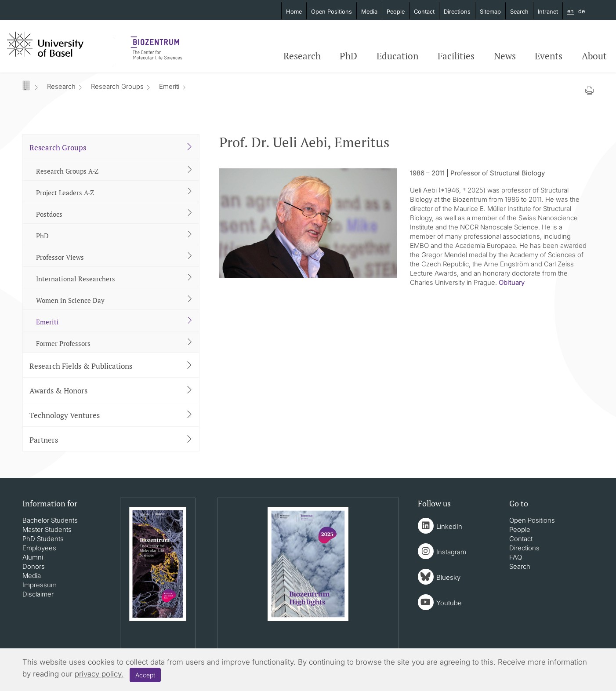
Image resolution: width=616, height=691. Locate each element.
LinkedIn (449, 526)
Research (302, 56)
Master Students (47, 529)
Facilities (456, 56)
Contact (424, 11)
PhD (348, 56)
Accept (145, 675)
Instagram (451, 552)
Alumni (33, 557)
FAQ (516, 557)
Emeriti (169, 86)
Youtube (449, 603)
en (571, 11)
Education (397, 56)
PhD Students (43, 539)
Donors (34, 566)
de (582, 11)
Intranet (548, 11)
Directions (457, 11)
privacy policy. (99, 674)
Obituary (512, 282)
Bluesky (448, 577)
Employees (39, 548)
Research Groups (117, 86)
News (505, 56)
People (396, 11)
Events (549, 56)
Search (519, 11)
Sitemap (490, 11)
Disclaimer (38, 594)
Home (294, 11)
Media (369, 11)
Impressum (40, 585)
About (594, 56)
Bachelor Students (50, 520)
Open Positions (332, 11)
